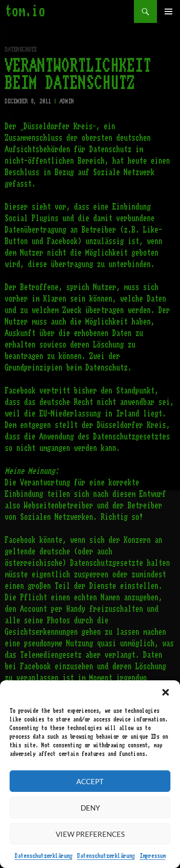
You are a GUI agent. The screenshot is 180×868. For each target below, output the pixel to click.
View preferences (90, 834)
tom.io (25, 11)
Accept (90, 781)
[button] (166, 692)
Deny (90, 808)
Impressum (153, 856)
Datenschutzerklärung (44, 856)
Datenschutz (21, 50)
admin (67, 101)
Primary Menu (168, 11)
